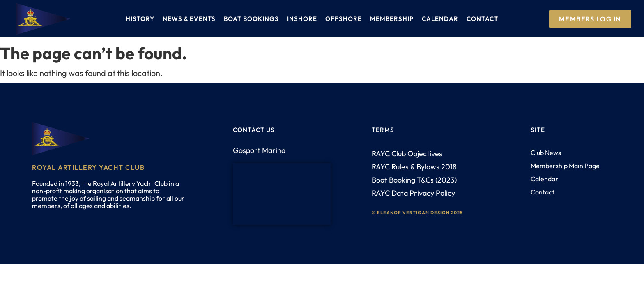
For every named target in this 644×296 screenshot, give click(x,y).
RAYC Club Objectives (407, 154)
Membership (392, 19)
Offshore (344, 19)
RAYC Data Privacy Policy (413, 193)
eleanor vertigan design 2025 (420, 213)
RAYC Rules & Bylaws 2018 (414, 167)
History (140, 19)
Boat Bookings (251, 19)
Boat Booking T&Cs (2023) (414, 180)
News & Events (189, 19)
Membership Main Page (565, 166)
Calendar (440, 19)
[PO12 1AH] (282, 194)
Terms (383, 130)
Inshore (302, 19)
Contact (482, 19)
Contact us (254, 130)
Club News (546, 153)
